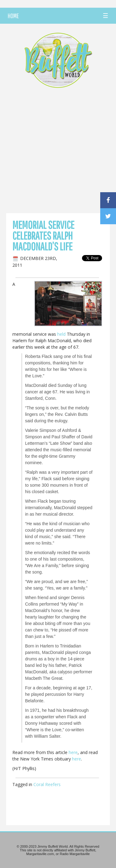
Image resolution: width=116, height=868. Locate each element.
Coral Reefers (47, 784)
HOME (13, 16)
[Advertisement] (58, 152)
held (61, 334)
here (73, 752)
